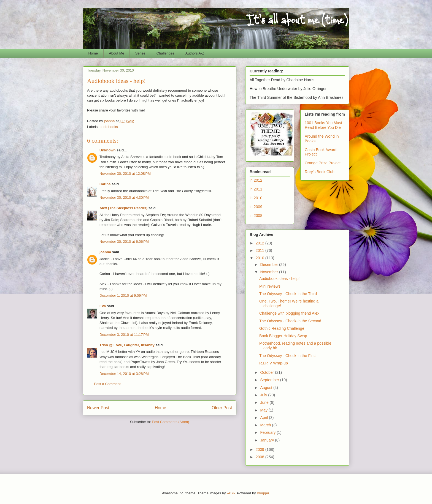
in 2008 (256, 216)
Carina (105, 184)
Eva (103, 306)
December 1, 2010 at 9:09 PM (123, 295)
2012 (260, 243)
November (269, 272)
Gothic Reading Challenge (282, 328)
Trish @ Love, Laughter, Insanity (127, 345)
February (268, 432)
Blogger (263, 493)
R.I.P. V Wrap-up (274, 363)
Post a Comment (107, 384)
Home (93, 53)
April (264, 418)
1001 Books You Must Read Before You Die (323, 125)
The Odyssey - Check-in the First (287, 356)
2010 (260, 258)
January (268, 440)
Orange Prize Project (323, 163)
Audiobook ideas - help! (279, 279)
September (270, 380)
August (267, 388)
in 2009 (256, 207)
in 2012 (256, 180)
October (268, 372)
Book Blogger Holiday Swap (283, 336)
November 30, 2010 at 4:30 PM (124, 197)
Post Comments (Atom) (170, 422)
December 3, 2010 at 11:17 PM (124, 335)
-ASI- (231, 493)
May (264, 410)
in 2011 (256, 189)
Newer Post (98, 408)
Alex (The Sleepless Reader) (123, 208)
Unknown (108, 150)
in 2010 (256, 198)
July (264, 395)
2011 (260, 250)
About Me (117, 53)
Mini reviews (270, 286)
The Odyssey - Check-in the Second (290, 321)
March (266, 425)
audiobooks (109, 127)
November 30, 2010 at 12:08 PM (125, 174)
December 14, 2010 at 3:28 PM (124, 374)
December (269, 265)
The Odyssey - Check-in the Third (288, 294)
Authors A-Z (195, 53)
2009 (260, 449)
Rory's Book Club (320, 172)
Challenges (165, 53)
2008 (260, 457)
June (265, 402)
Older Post (222, 408)
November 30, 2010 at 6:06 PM (124, 242)
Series (140, 53)
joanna (105, 252)
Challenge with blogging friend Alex (289, 313)
